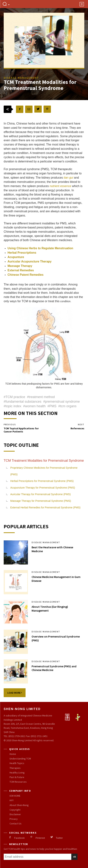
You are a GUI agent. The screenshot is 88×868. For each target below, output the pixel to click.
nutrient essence (60, 186)
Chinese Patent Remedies (26, 275)
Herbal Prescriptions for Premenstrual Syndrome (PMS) (42, 481)
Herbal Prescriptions (22, 253)
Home (13, 754)
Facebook (19, 838)
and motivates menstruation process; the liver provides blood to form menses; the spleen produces (42, 182)
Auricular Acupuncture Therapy (29, 261)
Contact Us (16, 823)
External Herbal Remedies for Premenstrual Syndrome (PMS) (45, 507)
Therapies (15, 768)
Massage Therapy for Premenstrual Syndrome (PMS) (41, 501)
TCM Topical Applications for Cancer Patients (21, 430)
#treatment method (41, 397)
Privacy (14, 819)
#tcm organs (67, 406)
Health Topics (17, 763)
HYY (12, 800)
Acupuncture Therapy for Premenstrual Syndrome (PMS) (43, 488)
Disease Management (46, 542)
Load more (15, 693)
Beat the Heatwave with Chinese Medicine (52, 549)
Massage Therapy (20, 266)
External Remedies (21, 270)
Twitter (59, 838)
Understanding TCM (20, 759)
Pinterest (40, 838)
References (77, 428)
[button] (6, 4)
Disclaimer (15, 814)
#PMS (52, 406)
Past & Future (17, 777)
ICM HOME (15, 796)
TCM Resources (18, 782)
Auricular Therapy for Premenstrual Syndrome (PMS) (41, 494)
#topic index (12, 406)
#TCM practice (14, 397)
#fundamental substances (23, 402)
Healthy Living (17, 773)
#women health (34, 406)
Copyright (15, 810)
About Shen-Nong (19, 805)
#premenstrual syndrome (61, 402)
